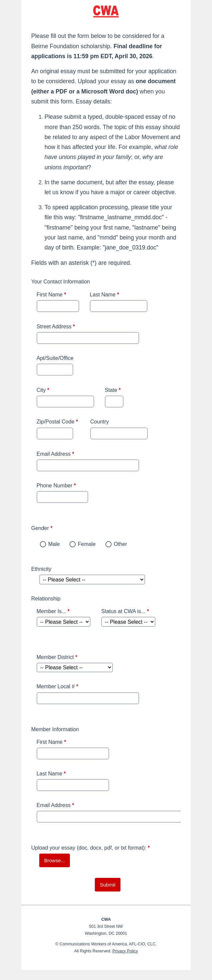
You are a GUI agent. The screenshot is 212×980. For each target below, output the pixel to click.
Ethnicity (41, 569)
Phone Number (57, 486)
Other (120, 544)
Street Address (57, 327)
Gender (74, 528)
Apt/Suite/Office (55, 358)
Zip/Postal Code (58, 422)
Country (100, 422)
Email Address (56, 454)
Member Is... (54, 612)
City (44, 391)
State (114, 391)
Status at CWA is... (126, 612)
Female (87, 544)
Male (54, 544)
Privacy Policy (125, 951)
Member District (58, 658)
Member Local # (58, 687)
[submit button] (108, 885)
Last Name (105, 295)
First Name (52, 295)
